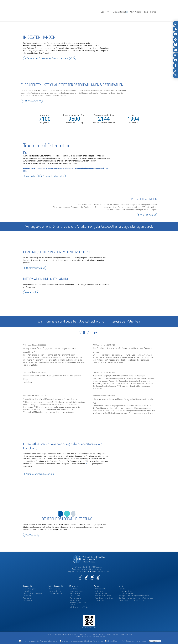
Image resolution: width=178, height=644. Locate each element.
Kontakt (122, 586)
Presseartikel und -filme (103, 593)
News (146, 12)
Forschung (27, 593)
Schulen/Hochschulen (53, 175)
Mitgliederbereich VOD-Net (100, 569)
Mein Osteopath (120, 12)
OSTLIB (89, 461)
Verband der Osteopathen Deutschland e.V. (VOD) (50, 58)
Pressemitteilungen (101, 590)
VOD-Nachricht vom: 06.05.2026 (54, 353)
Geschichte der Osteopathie (32, 590)
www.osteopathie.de (89, 625)
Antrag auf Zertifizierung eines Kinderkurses (134, 593)
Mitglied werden (147, 214)
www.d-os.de (32, 532)
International (27, 597)
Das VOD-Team (75, 593)
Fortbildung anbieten (126, 590)
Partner (72, 602)
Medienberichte (100, 588)
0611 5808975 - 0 (80, 566)
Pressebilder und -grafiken (104, 595)
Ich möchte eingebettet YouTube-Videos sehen (38, 641)
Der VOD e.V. (74, 586)
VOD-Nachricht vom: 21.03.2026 (54, 402)
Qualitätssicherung (35, 267)
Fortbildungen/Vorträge (78, 600)
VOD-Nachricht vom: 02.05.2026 (124, 352)
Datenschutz (83, 569)
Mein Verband (136, 12)
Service (153, 12)
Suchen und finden (126, 588)
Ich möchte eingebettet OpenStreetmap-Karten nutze (81, 641)
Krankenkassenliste (55, 590)
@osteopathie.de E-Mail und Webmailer (133, 597)
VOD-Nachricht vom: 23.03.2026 (124, 378)
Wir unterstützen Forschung (39, 471)
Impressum (72, 569)
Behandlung (27, 588)
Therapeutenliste (32, 100)
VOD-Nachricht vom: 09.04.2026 (54, 375)
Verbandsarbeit (75, 590)
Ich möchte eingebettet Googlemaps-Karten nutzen (126, 641)
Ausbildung (31, 175)
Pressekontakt (100, 597)
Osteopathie (106, 12)
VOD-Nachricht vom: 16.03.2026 (124, 402)
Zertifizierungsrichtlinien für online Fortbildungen (136, 595)
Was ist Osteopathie (30, 586)
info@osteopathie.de (97, 566)
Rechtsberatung (75, 595)
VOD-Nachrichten (101, 586)
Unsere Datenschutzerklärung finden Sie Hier (90, 636)
